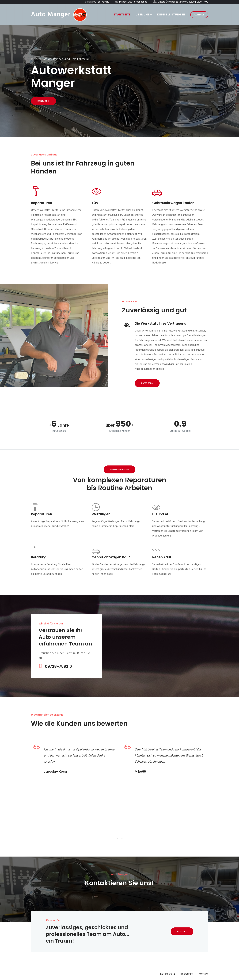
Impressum (187, 974)
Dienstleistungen (171, 14)
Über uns (144, 14)
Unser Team (147, 383)
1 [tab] (117, 838)
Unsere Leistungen (120, 470)
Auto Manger (51, 15)
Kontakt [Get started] (44, 101)
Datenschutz (167, 974)
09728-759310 (55, 666)
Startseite (122, 14)
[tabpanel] (74, 760)
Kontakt (199, 15)
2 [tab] (122, 838)
